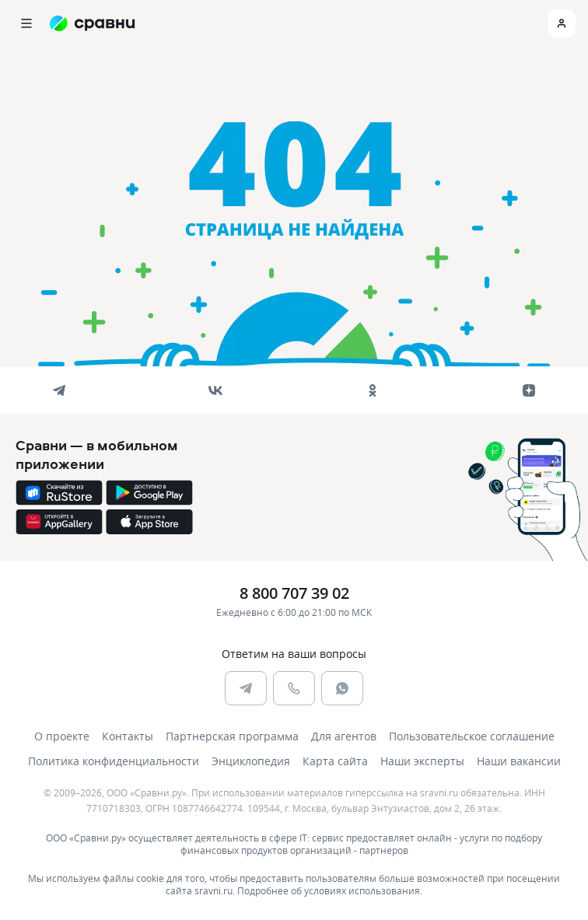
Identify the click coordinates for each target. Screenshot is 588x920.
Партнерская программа (232, 736)
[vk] (215, 390)
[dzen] (529, 390)
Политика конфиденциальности (114, 761)
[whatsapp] (342, 688)
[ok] (373, 390)
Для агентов (344, 736)
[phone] (294, 688)
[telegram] (59, 390)
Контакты (128, 736)
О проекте (62, 736)
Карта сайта (335, 761)
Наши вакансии (519, 761)
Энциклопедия (251, 761)
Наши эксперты (422, 761)
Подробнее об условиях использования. (330, 890)
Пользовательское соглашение (472, 736)
